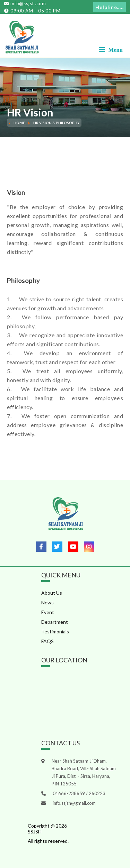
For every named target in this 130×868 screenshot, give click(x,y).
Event (48, 612)
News (47, 602)
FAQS (47, 641)
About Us (52, 593)
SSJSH (35, 832)
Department (55, 622)
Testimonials (55, 631)
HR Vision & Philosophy (57, 123)
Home (19, 123)
